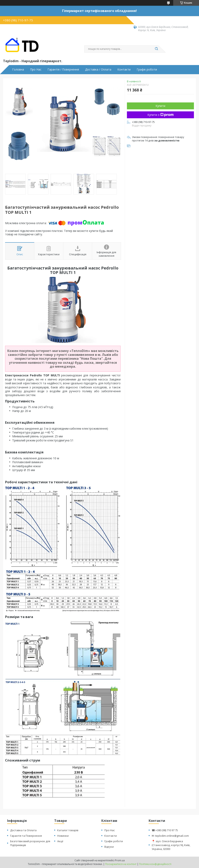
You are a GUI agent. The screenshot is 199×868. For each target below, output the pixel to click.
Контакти (124, 70)
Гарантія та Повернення (26, 836)
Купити (160, 106)
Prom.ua (120, 860)
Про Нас (36, 70)
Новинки (63, 836)
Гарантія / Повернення (63, 70)
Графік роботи (147, 70)
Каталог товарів (68, 830)
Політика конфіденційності (155, 864)
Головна (18, 70)
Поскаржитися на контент (121, 864)
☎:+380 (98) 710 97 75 (165, 830)
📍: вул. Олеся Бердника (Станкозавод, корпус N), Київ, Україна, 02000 (171, 845)
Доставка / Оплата (98, 70)
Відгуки (109, 847)
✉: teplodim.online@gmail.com (170, 836)
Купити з (161, 115)
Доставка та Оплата (23, 830)
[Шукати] (156, 49)
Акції (60, 841)
